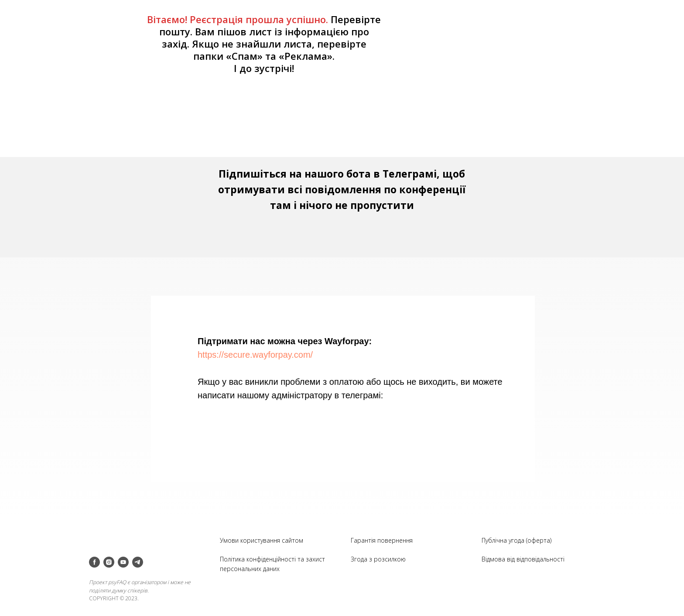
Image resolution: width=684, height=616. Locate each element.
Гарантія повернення (382, 540)
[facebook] (94, 562)
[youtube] (123, 562)
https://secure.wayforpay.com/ (255, 355)
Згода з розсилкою (378, 559)
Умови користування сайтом (262, 540)
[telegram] (138, 562)
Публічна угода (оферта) (516, 540)
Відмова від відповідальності (523, 559)
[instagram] (109, 562)
